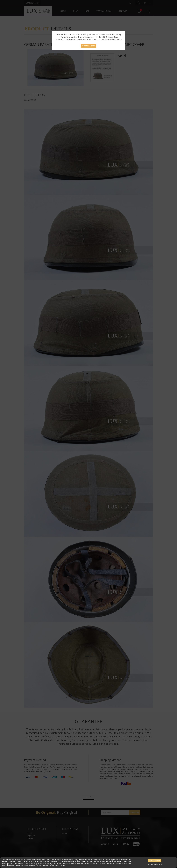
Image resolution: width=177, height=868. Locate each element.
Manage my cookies (155, 864)
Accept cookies (155, 861)
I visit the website (88, 46)
